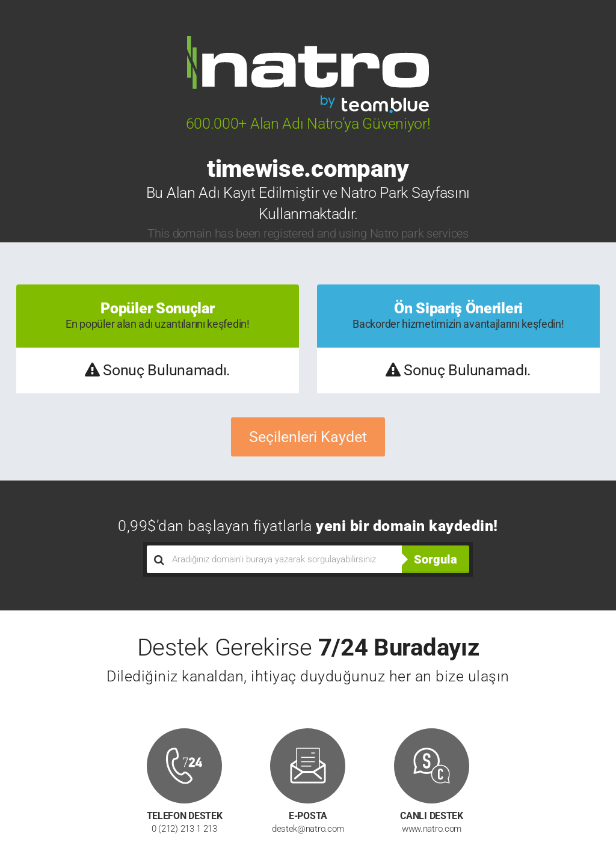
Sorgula (436, 559)
